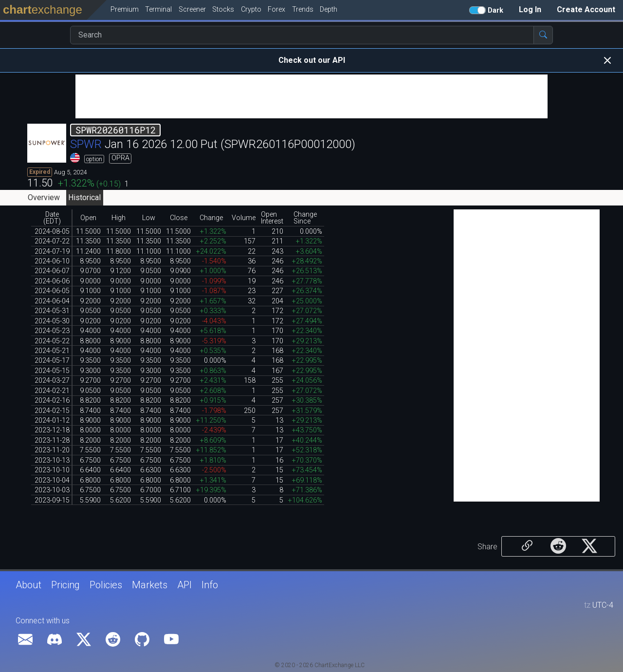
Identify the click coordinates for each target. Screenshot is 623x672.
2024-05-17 (52, 361)
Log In (530, 9)
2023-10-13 (52, 460)
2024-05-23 (52, 331)
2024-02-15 (52, 411)
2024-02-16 (52, 401)
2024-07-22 (52, 241)
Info (210, 585)
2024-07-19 (52, 252)
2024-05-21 (52, 351)
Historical (84, 197)
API (184, 585)
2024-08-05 (52, 232)
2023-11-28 (52, 440)
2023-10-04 (52, 480)
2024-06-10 (52, 261)
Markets (150, 585)
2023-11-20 (52, 450)
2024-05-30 (52, 321)
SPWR (86, 144)
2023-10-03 (52, 490)
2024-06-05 (52, 291)
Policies (106, 585)
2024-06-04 (52, 301)
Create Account (586, 9)
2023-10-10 (52, 470)
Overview (44, 197)
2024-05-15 (52, 371)
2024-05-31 (52, 311)
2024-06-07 (52, 271)
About (28, 585)
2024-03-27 (52, 381)
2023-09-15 (52, 500)
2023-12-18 (52, 430)
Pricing (65, 585)
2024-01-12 (52, 420)
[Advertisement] (311, 96)
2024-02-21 (52, 391)
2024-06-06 (52, 281)
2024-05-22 (52, 341)
